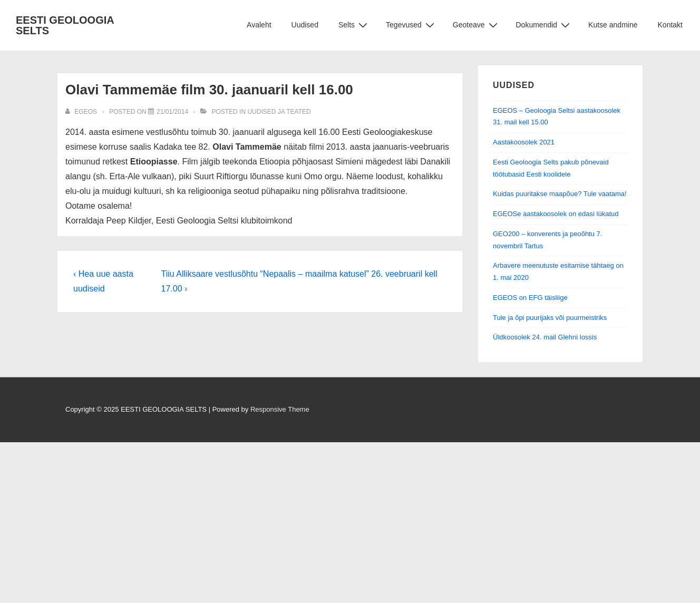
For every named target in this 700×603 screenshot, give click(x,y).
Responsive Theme (280, 409)
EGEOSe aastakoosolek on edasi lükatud (556, 214)
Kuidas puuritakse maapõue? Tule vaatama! (560, 194)
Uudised (305, 25)
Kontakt (670, 25)
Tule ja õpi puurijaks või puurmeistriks (550, 318)
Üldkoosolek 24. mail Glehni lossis (545, 337)
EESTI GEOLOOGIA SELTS (65, 25)
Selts (354, 25)
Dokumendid (545, 25)
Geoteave (477, 25)
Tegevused (411, 25)
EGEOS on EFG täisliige (530, 298)
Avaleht (259, 25)
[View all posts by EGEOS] (82, 112)
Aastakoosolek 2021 (524, 142)
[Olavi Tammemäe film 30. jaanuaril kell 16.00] (172, 112)
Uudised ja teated (279, 112)
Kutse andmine (613, 25)
